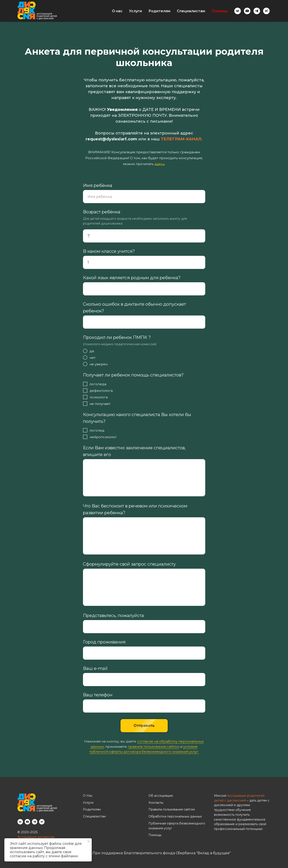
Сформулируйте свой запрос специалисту (129, 564)
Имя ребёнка (98, 185)
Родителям (159, 11)
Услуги (135, 11)
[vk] (238, 11)
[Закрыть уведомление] (88, 842)
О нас (117, 11)
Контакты (156, 803)
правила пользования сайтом (153, 747)
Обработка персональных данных (175, 816)
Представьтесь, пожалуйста (113, 615)
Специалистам (191, 11)
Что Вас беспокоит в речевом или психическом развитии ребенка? (135, 509)
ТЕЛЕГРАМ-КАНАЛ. (182, 139)
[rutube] (266, 11)
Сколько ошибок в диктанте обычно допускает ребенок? (135, 308)
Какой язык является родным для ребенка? (132, 278)
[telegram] (257, 11)
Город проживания (104, 642)
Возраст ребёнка (102, 212)
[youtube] (247, 11)
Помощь (220, 11)
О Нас (88, 796)
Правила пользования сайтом (172, 809)
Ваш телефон (98, 695)
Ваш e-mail (95, 668)
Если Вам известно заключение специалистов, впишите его (134, 451)
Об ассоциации (161, 796)
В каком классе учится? (109, 251)
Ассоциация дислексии (36, 837)
